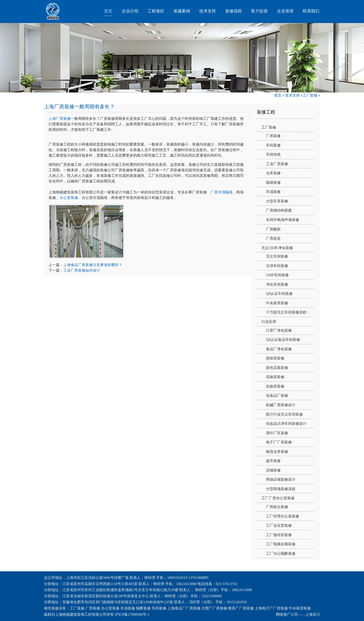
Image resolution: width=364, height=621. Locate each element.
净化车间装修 (277, 284)
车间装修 (273, 145)
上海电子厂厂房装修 (271, 608)
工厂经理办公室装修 (283, 516)
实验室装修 (275, 377)
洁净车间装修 (277, 266)
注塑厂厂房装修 (214, 608)
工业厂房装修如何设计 (82, 270)
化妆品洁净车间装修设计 (286, 424)
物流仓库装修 (277, 452)
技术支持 (208, 11)
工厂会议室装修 (279, 525)
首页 (108, 11)
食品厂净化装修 (279, 349)
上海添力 (313, 614)
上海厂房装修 (60, 119)
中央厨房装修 (277, 303)
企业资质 (285, 11)
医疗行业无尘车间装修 (284, 414)
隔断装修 (143, 608)
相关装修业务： (57, 608)
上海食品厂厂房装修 (184, 608)
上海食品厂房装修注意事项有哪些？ (93, 265)
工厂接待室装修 (279, 535)
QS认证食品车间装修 (283, 340)
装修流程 (234, 11)
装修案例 (182, 11)
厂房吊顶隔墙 (222, 192)
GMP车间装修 (277, 275)
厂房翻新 (273, 229)
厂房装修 (273, 136)
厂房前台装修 (277, 507)
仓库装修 (273, 173)
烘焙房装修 (275, 358)
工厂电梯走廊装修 (281, 544)
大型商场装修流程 (281, 489)
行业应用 (269, 322)
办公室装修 (69, 198)
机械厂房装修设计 (281, 405)
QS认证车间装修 (279, 294)
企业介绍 (130, 11)
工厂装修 (310, 95)
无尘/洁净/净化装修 (277, 248)
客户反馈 (259, 11)
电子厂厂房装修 (279, 442)
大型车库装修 (277, 201)
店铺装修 (273, 470)
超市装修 (273, 461)
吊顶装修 (273, 192)
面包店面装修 (277, 368)
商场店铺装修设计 (281, 479)
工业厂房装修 (277, 164)
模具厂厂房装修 (241, 608)
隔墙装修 (273, 183)
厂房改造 (273, 238)
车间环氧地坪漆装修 (283, 220)
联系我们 (311, 11)
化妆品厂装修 (277, 395)
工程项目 (156, 11)
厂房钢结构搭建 (279, 210)
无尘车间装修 (277, 256)
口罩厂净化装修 (279, 330)
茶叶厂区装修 (277, 433)
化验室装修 (275, 386)
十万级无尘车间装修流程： (288, 312)
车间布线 (273, 154)
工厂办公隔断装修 (281, 553)
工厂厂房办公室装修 (278, 498)
